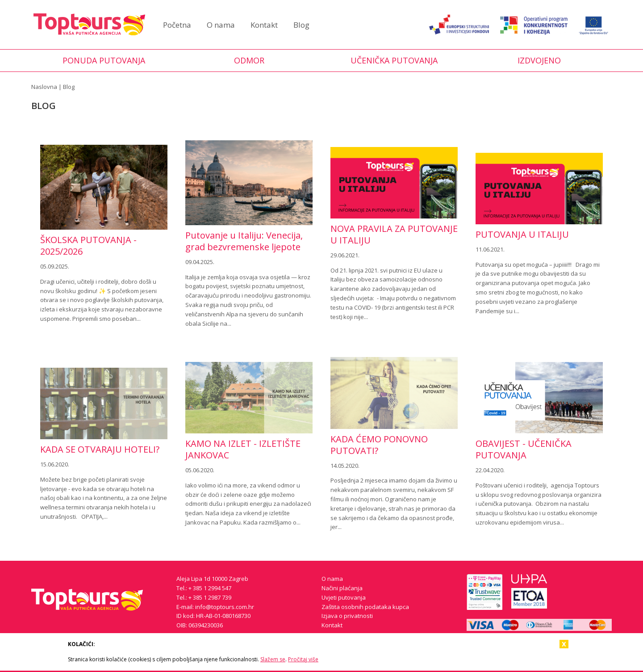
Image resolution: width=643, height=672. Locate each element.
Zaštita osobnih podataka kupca (365, 607)
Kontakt (264, 25)
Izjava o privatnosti (347, 616)
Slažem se (273, 659)
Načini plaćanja (342, 588)
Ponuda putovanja (104, 60)
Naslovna (44, 87)
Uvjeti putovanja (344, 597)
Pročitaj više (303, 659)
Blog (301, 25)
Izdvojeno (539, 60)
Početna (177, 25)
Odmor (249, 60)
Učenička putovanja (394, 60)
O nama (221, 25)
